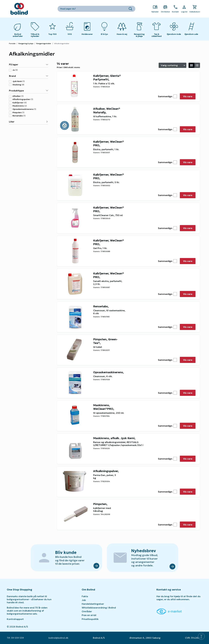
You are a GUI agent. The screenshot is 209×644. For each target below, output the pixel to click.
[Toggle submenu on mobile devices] (70, 29)
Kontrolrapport (15, 619)
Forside (12, 43)
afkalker (18, 96)
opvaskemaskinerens (24, 109)
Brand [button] (29, 76)
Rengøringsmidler (44, 43)
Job (84, 600)
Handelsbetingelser (93, 604)
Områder (87, 611)
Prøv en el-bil (89, 615)
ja (15, 70)
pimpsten (18, 113)
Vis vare (188, 96)
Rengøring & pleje (26, 43)
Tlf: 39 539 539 (15, 638)
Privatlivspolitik (90, 619)
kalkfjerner (20, 103)
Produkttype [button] (29, 91)
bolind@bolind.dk (58, 638)
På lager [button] (29, 64)
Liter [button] (29, 122)
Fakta (85, 596)
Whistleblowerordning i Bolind (99, 608)
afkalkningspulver (23, 99)
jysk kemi (19, 81)
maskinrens (20, 106)
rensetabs (19, 116)
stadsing (18, 85)
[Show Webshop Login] (184, 9)
